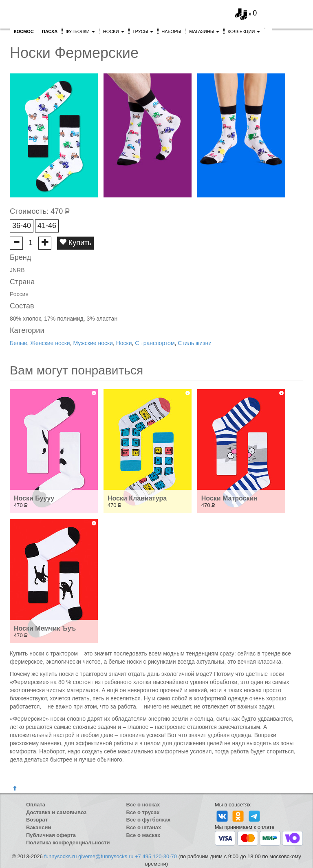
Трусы (143, 31)
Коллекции (244, 31)
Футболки (80, 31)
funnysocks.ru (60, 856)
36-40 (22, 226)
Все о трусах (143, 812)
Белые (19, 343)
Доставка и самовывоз (56, 812)
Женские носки (50, 343)
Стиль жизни (195, 343)
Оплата (36, 805)
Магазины (204, 31)
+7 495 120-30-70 (156, 856)
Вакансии (39, 827)
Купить (75, 242)
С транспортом (155, 343)
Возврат (37, 820)
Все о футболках (149, 820)
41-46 (47, 226)
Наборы (171, 31)
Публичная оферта (51, 835)
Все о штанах (144, 827)
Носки (114, 31)
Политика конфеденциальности (68, 843)
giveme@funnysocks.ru (106, 856)
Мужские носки (93, 343)
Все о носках (143, 805)
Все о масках (143, 835)
